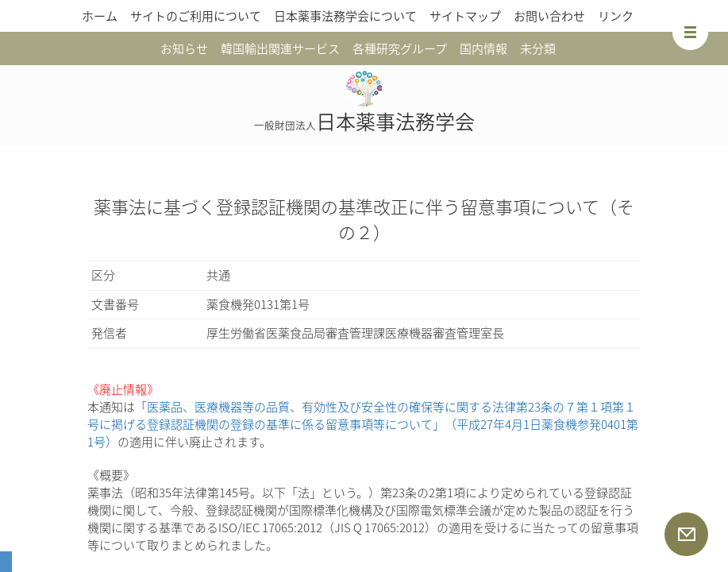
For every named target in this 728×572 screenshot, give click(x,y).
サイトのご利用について (196, 16)
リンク (616, 16)
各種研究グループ (400, 48)
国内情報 (483, 48)
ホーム (100, 16)
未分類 (538, 48)
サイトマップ (465, 16)
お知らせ (184, 48)
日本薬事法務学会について (345, 16)
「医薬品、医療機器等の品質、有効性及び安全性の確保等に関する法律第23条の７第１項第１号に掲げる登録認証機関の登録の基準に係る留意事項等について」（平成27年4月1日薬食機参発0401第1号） (363, 424)
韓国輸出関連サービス (280, 48)
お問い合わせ (549, 16)
